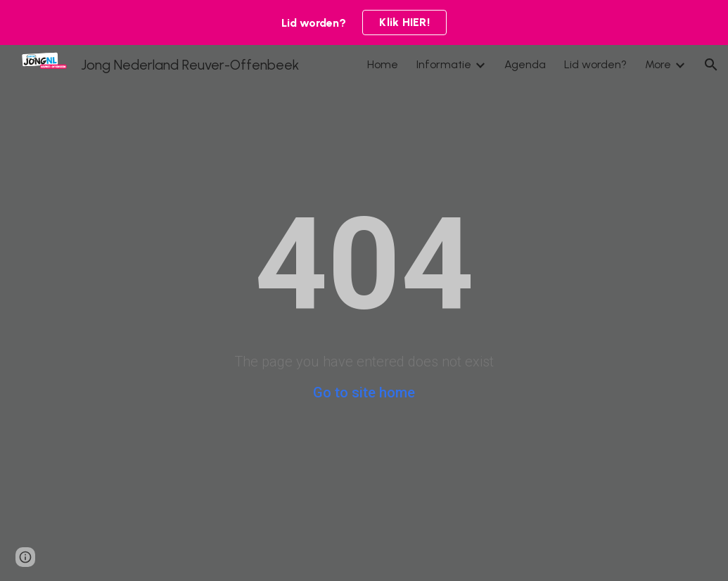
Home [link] (383, 64)
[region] (364, 23)
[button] (711, 65)
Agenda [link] (525, 64)
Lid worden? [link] (595, 64)
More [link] (658, 64)
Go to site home (364, 392)
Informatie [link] (444, 64)
